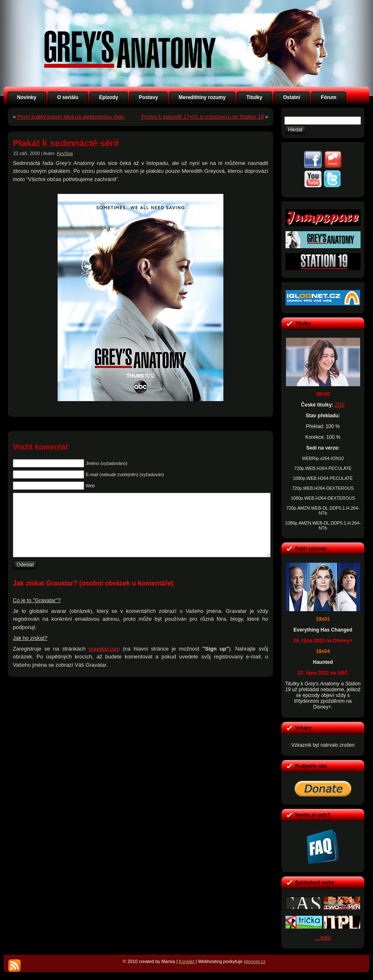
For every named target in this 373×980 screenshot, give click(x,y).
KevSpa (65, 153)
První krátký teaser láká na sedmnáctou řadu (71, 117)
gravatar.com (104, 661)
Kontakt (186, 961)
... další (323, 938)
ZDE (340, 405)
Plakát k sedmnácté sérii (66, 143)
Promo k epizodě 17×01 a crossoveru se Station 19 (202, 117)
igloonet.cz (255, 961)
